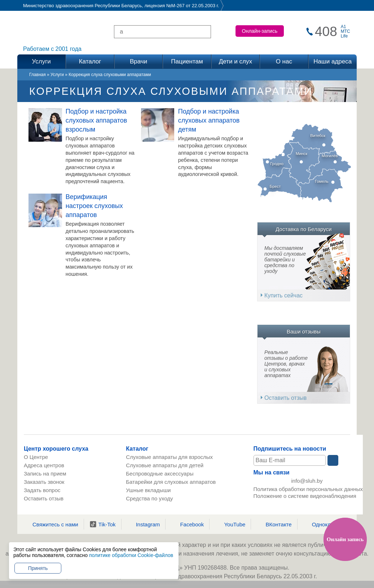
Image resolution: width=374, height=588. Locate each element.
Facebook (187, 524)
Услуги (57, 75)
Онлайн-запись (260, 31)
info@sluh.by (307, 481)
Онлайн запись (345, 539)
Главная (38, 75)
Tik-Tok (103, 524)
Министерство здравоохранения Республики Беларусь (82, 6)
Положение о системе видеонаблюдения (305, 497)
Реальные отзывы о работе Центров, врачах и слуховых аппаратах (286, 364)
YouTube (230, 524)
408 (326, 32)
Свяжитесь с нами (51, 524)
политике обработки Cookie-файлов (131, 555)
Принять (38, 568)
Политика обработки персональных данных (308, 490)
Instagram (144, 524)
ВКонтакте (274, 524)
